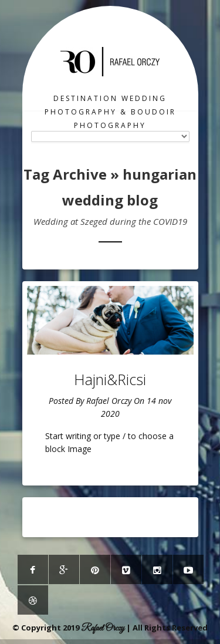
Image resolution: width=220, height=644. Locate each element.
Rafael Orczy (109, 401)
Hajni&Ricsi (110, 379)
